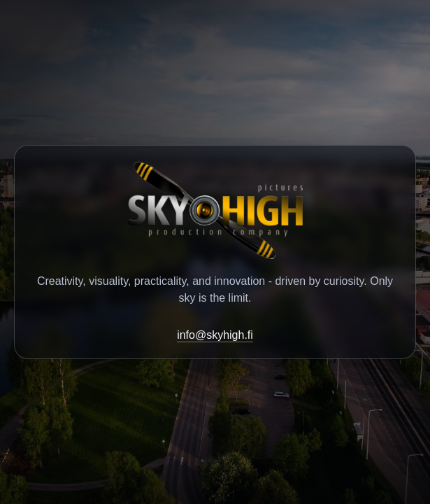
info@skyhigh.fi (215, 335)
